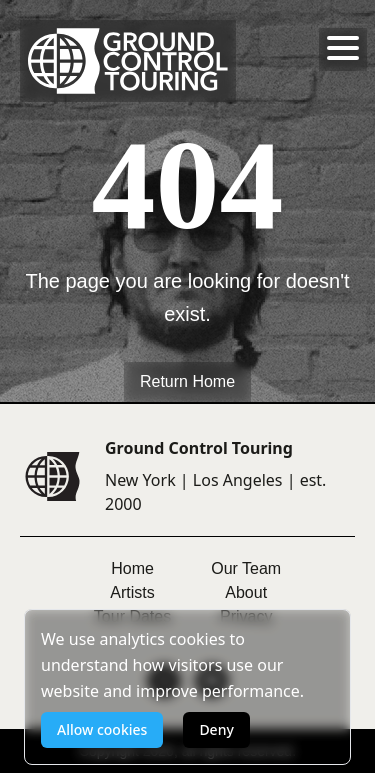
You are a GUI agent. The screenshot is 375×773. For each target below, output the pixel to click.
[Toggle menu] (343, 48)
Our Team (246, 568)
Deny (216, 729)
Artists (132, 592)
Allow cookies (102, 729)
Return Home (187, 381)
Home (132, 568)
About (246, 592)
